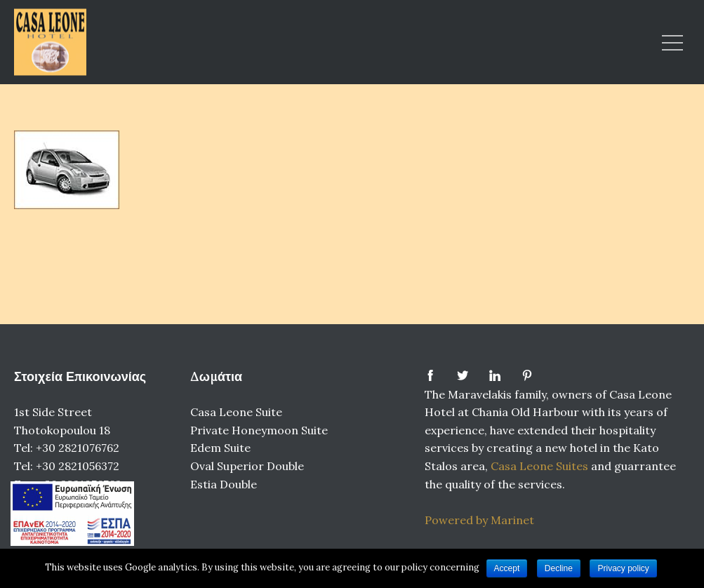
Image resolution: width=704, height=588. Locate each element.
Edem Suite (220, 448)
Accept (507, 568)
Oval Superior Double (247, 466)
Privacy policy (623, 568)
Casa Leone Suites (541, 466)
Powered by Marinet (479, 520)
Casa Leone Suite (236, 412)
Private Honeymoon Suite (259, 430)
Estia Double (224, 484)
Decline (559, 568)
